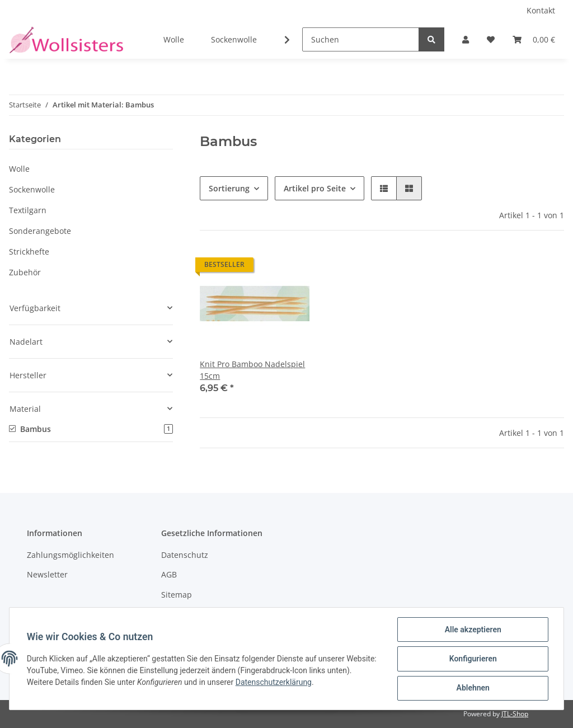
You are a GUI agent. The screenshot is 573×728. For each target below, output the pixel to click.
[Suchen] (361, 39)
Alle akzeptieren (472, 630)
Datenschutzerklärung (300, 683)
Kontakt (541, 10)
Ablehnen (472, 688)
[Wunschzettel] (491, 39)
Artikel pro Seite (315, 188)
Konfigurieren (472, 659)
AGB (169, 574)
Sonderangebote (40, 231)
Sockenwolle (32, 189)
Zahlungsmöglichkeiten (71, 555)
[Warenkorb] (534, 39)
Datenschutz (185, 555)
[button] (466, 39)
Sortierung (229, 188)
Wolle (19, 169)
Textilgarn (28, 210)
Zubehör (25, 272)
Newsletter (47, 574)
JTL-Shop (515, 714)
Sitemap (177, 595)
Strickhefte (29, 252)
